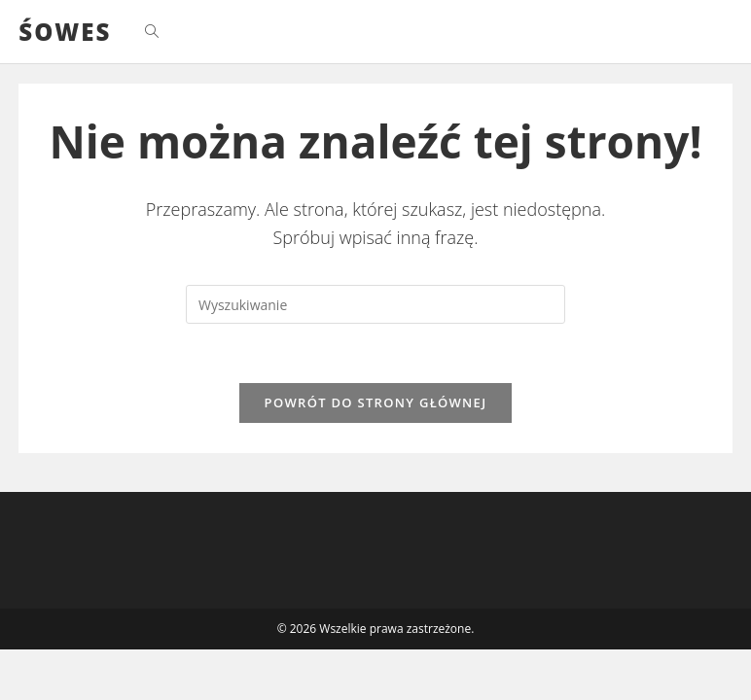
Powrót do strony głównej (376, 402)
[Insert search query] (375, 304)
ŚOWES (65, 32)
